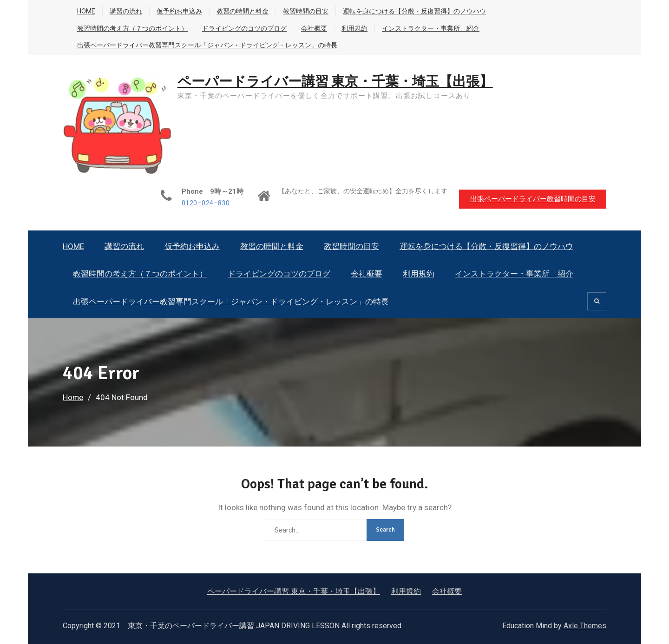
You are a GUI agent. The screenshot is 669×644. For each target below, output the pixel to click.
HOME (86, 11)
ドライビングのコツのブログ (244, 28)
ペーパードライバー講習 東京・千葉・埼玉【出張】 (342, 82)
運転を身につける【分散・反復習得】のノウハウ (414, 11)
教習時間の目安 (306, 11)
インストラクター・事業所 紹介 (431, 28)
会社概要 (314, 28)
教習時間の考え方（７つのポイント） (132, 28)
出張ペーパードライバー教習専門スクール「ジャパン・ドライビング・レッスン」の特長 (207, 45)
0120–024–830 (202, 203)
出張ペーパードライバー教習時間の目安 (532, 198)
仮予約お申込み (179, 11)
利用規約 (354, 28)
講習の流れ (126, 11)
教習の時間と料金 (243, 11)
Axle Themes (585, 626)
